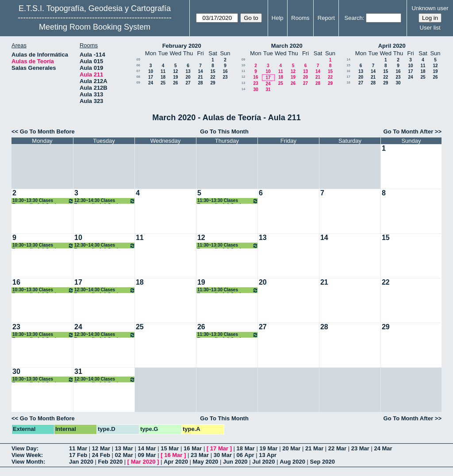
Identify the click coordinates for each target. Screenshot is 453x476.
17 (151, 77)
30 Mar (223, 455)
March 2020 (287, 46)
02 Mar (124, 455)
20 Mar (291, 448)
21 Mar (314, 448)
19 (175, 77)
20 (188, 77)
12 (175, 71)
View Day (24, 448)
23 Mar (360, 448)
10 (151, 71)
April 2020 (392, 46)
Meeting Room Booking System (95, 27)
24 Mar (383, 448)
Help (278, 18)
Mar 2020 (143, 462)
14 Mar (147, 448)
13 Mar (124, 448)
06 (138, 65)
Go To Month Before (47, 131)
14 (200, 71)
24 (151, 83)
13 (188, 71)
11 (163, 71)
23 (225, 77)
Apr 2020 (176, 462)
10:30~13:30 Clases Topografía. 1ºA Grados (43, 201)
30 (255, 89)
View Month (27, 462)
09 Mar (147, 455)
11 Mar (78, 448)
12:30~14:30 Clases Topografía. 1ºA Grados (105, 201)
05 (138, 59)
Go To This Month (224, 131)
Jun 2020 (235, 462)
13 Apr (268, 455)
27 (188, 83)
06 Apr (246, 455)
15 (213, 71)
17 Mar (219, 448)
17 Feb (78, 455)
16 (225, 71)
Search (354, 18)
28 (200, 83)
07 (138, 71)
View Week (26, 455)
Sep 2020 (322, 462)
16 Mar (193, 448)
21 (200, 77)
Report (326, 18)
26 (175, 83)
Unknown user (430, 8)
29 (213, 83)
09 (138, 82)
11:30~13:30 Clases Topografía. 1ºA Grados (228, 201)
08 (138, 77)
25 (163, 83)
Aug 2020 (292, 462)
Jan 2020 (81, 462)
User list (430, 28)
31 (268, 89)
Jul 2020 (263, 462)
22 (213, 77)
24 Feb (101, 455)
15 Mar (170, 448)
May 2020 (206, 462)
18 (163, 77)
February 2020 (182, 46)
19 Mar (268, 448)
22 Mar (337, 448)
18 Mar (246, 448)
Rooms (300, 18)
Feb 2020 (111, 462)
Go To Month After (409, 131)
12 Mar (101, 448)
